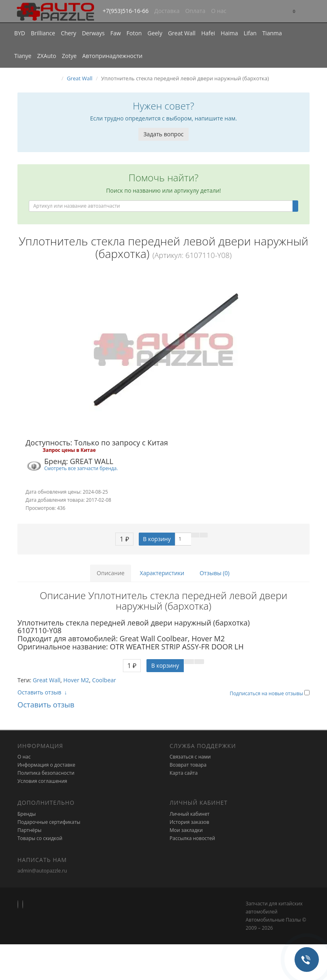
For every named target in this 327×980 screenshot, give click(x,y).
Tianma (272, 33)
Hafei (208, 33)
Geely (155, 33)
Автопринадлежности (112, 56)
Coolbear (104, 680)
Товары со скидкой (40, 838)
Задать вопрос (163, 134)
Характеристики (162, 573)
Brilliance (43, 33)
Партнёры (29, 830)
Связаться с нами (190, 757)
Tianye (23, 56)
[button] (294, 12)
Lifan (250, 33)
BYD (20, 33)
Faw (116, 33)
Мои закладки (186, 830)
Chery (69, 33)
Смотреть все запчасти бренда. (81, 468)
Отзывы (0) (215, 573)
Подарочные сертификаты (49, 822)
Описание (111, 573)
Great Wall (182, 33)
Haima (229, 33)
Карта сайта (184, 773)
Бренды (27, 814)
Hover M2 (76, 680)
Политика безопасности (46, 773)
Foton (134, 33)
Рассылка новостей (192, 838)
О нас (219, 11)
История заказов (189, 822)
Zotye (69, 56)
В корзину (157, 539)
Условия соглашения (42, 781)
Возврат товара (188, 765)
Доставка (167, 11)
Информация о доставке (46, 765)
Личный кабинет (190, 814)
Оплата (195, 11)
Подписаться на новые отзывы (267, 693)
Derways (93, 33)
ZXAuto (47, 56)
